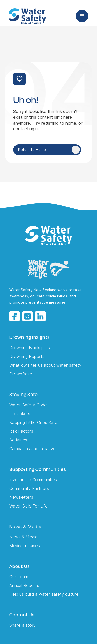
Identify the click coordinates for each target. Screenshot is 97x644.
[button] (82, 16)
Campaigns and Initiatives (33, 449)
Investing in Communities (33, 480)
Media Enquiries (25, 546)
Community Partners (29, 489)
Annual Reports (24, 586)
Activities (18, 440)
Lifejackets (20, 414)
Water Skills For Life (28, 506)
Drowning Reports (27, 356)
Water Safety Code (28, 405)
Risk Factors (21, 431)
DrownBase (21, 374)
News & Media (23, 537)
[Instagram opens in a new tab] (27, 316)
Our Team (19, 577)
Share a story (23, 625)
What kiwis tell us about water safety (45, 365)
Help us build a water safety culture (44, 594)
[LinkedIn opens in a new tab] (40, 316)
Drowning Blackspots (30, 348)
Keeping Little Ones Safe (33, 422)
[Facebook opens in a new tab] (14, 316)
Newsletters (21, 497)
